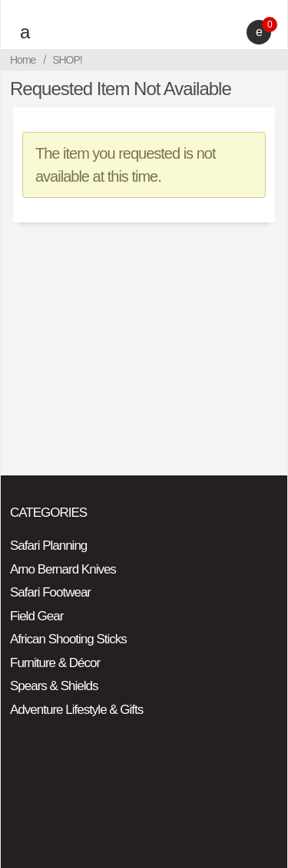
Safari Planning (48, 546)
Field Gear (36, 616)
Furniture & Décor (55, 663)
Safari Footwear (50, 592)
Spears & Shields (54, 686)
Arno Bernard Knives (63, 569)
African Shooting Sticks (68, 639)
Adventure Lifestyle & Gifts (76, 710)
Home (23, 60)
